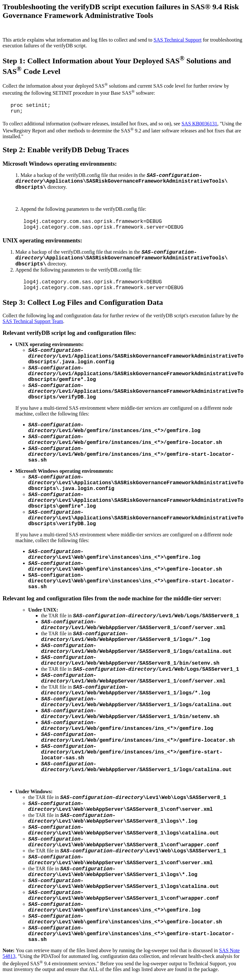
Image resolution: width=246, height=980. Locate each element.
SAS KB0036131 (200, 124)
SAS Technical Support (177, 40)
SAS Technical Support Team (33, 321)
